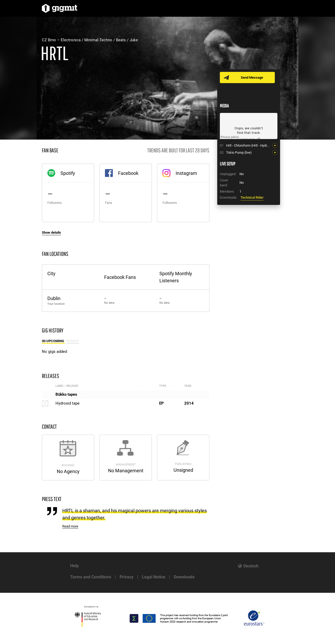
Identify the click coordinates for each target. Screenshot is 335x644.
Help (74, 566)
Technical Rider (252, 197)
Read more (70, 526)
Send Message (252, 77)
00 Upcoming (53, 341)
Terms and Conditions (91, 577)
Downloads (184, 577)
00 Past (73, 341)
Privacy (127, 577)
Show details (51, 232)
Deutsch (251, 566)
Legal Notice (154, 577)
